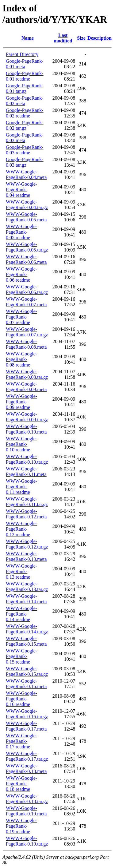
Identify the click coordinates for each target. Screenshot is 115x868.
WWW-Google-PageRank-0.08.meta (26, 344)
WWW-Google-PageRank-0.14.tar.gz (27, 629)
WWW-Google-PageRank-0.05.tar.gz (27, 247)
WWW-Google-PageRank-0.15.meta (26, 641)
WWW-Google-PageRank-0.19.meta (26, 811)
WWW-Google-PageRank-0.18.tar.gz (27, 799)
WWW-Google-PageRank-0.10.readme (21, 444)
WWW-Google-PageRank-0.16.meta (26, 684)
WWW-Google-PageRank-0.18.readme (21, 784)
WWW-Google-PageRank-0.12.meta (26, 514)
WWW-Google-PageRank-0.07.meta (26, 302)
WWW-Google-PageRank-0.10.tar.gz (27, 459)
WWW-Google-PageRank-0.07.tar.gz (27, 332)
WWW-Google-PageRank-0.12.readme (21, 529)
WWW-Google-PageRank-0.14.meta (26, 599)
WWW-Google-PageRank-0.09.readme (21, 402)
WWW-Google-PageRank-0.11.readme (21, 487)
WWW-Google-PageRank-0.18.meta (26, 769)
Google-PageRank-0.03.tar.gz (25, 162)
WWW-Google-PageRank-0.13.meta (26, 556)
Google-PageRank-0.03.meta (25, 138)
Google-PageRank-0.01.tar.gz (25, 88)
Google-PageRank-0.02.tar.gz (25, 125)
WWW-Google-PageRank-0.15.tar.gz (27, 671)
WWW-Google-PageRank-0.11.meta (26, 472)
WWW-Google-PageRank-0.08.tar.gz (27, 374)
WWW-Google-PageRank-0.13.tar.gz (27, 587)
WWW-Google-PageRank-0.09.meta (26, 387)
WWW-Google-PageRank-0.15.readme (21, 656)
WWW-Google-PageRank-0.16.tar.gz (27, 714)
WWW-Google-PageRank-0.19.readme (21, 826)
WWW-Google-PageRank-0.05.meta (26, 217)
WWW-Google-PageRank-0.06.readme (21, 274)
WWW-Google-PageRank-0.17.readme (21, 741)
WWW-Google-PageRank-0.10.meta (26, 429)
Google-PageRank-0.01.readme (25, 76)
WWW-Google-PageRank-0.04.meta (26, 174)
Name (28, 38)
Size (81, 38)
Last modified (63, 38)
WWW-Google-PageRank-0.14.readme (21, 614)
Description (100, 38)
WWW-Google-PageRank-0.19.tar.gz (27, 841)
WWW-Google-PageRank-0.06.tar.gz (27, 289)
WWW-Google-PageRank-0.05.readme (21, 232)
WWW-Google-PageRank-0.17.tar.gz (27, 756)
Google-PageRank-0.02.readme (25, 113)
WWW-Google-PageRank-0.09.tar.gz (27, 417)
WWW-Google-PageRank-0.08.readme (21, 359)
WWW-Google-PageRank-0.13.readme (21, 571)
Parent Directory (22, 54)
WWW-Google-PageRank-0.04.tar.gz (27, 205)
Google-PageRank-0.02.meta (25, 101)
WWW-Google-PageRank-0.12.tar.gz (27, 544)
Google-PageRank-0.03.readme (25, 150)
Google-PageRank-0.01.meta (25, 64)
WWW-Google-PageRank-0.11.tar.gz (27, 502)
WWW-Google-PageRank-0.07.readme (21, 317)
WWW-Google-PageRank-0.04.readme (21, 190)
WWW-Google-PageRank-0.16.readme (21, 699)
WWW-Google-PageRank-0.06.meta (26, 259)
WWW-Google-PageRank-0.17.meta (26, 726)
